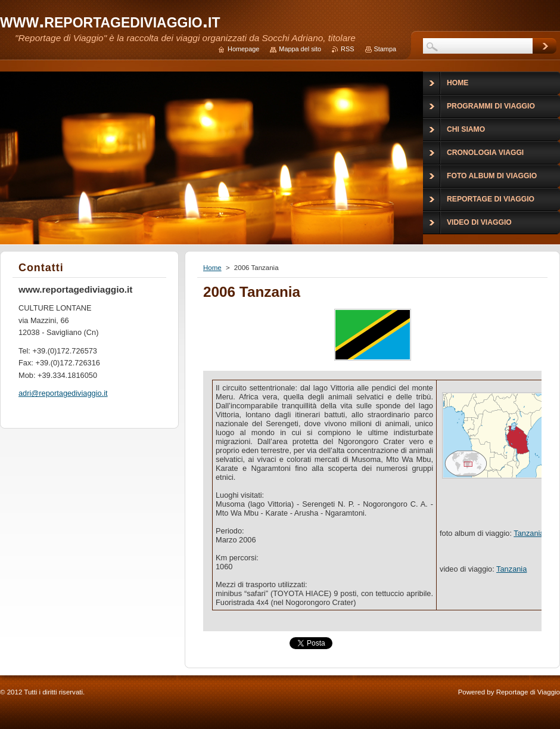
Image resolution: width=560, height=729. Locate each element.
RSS (347, 49)
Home (212, 268)
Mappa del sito (300, 49)
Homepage (243, 49)
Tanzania (529, 533)
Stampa (385, 49)
